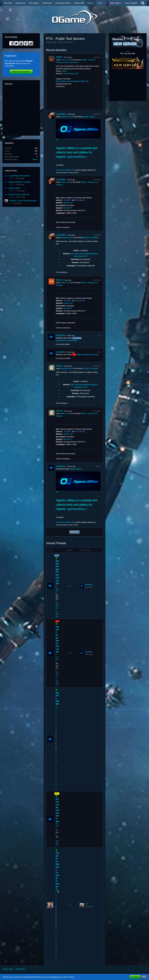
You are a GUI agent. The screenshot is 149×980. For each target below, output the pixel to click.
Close (144, 977)
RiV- (10, 203)
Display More (74, 532)
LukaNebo (61, 114)
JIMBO (59, 57)
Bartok (35, 159)
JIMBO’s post (65, 182)
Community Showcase (56, 771)
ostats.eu (67, 203)
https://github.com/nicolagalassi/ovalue (71, 81)
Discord (66, 208)
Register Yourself (21, 72)
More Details (135, 977)
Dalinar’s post (65, 60)
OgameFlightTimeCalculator (19, 176)
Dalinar (64, 71)
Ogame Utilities (14, 188)
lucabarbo (12, 178)
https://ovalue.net (69, 74)
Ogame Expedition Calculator (20, 182)
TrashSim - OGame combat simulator (23, 201)
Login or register (131, 3)
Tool (57, 621)
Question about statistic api (19, 194)
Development (57, 843)
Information (55, 794)
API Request (54, 555)
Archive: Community (56, 945)
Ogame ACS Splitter (63, 170)
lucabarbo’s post (67, 117)
